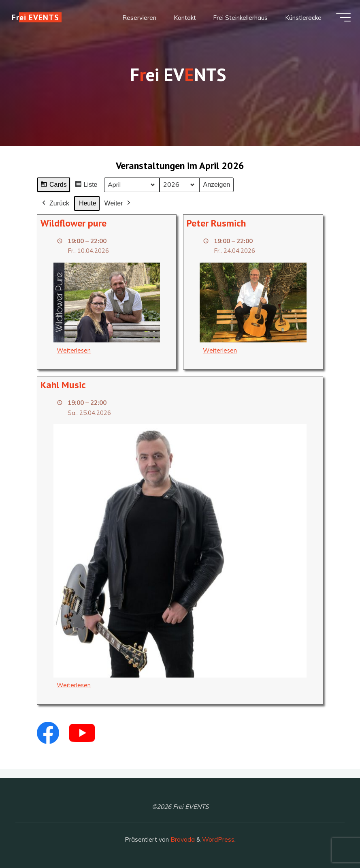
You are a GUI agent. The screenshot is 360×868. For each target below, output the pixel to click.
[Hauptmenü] (341, 19)
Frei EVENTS (38, 19)
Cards (53, 186)
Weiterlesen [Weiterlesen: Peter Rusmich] (220, 350)
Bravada (182, 839)
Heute (88, 203)
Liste (86, 186)
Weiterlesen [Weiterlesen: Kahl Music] (74, 685)
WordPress (218, 839)
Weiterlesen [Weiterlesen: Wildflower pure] (74, 350)
